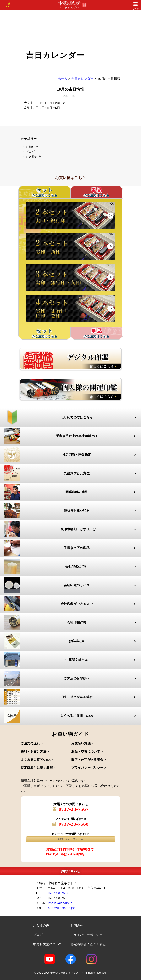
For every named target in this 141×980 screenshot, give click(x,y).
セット (45, 333)
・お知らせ (30, 147)
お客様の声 (41, 925)
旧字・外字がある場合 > (89, 760)
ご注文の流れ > (32, 743)
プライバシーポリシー (87, 935)
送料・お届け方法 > (35, 752)
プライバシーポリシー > (89, 768)
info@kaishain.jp (60, 903)
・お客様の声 (32, 157)
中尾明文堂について (48, 944)
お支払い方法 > (82, 743)
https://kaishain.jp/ (61, 908)
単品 (97, 192)
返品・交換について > (87, 752)
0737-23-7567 (74, 809)
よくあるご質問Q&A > (37, 760)
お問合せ (77, 925)
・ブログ (29, 152)
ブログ (38, 935)
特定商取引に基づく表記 (88, 944)
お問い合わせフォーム (71, 839)
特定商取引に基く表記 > (38, 768)
